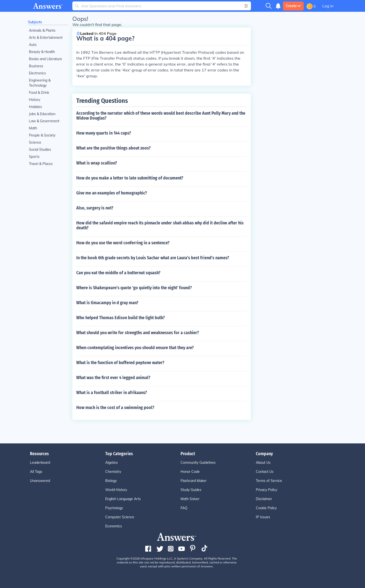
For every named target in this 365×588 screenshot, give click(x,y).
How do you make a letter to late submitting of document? (130, 178)
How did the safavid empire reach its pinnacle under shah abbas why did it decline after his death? (160, 225)
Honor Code (190, 472)
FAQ (184, 508)
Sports (34, 157)
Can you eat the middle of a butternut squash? (118, 273)
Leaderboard (40, 463)
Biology (111, 481)
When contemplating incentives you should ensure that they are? (135, 348)
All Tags (36, 472)
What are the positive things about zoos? (113, 148)
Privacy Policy (267, 490)
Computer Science (120, 517)
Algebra (111, 463)
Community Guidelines (198, 463)
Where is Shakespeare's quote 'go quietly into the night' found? (134, 288)
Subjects (35, 22)
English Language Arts (123, 499)
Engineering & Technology (40, 83)
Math (33, 128)
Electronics (37, 73)
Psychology (114, 508)
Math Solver (190, 499)
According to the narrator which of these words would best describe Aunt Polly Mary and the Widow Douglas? (161, 116)
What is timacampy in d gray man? (107, 303)
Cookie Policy (266, 508)
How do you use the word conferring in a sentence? (123, 243)
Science (35, 142)
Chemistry (113, 472)
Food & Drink (39, 93)
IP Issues (263, 517)
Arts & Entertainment (46, 38)
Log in (328, 6)
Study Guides (191, 490)
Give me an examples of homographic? (112, 193)
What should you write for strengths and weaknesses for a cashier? (138, 333)
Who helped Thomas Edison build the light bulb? (121, 318)
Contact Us (265, 472)
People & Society (42, 135)
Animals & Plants (42, 30)
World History (116, 490)
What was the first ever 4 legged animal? (113, 378)
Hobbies (35, 107)
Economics (114, 526)
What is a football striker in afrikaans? (112, 393)
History (35, 100)
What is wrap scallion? (97, 163)
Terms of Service (269, 481)
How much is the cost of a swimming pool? (115, 408)
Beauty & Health (42, 52)
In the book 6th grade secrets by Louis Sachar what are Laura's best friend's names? (153, 258)
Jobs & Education (42, 114)
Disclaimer (264, 499)
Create (293, 6)
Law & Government (44, 121)
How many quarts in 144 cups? (104, 133)
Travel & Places (41, 164)
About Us (263, 463)
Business (36, 66)
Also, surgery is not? (95, 208)
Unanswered (40, 481)
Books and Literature (46, 59)
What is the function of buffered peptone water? (120, 363)
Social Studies (40, 150)
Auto (33, 45)
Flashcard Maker (194, 481)
